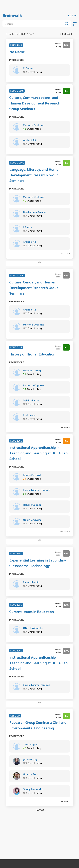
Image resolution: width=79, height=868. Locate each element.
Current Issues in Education (32, 612)
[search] (34, 24)
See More (65, 254)
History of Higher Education (32, 355)
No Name (17, 52)
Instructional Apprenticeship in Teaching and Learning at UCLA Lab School (38, 453)
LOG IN (72, 16)
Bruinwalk (12, 16)
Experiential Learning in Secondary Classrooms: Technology (38, 563)
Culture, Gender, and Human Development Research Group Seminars (34, 288)
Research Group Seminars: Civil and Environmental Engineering (38, 726)
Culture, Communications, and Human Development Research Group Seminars (35, 104)
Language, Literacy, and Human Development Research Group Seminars (35, 175)
